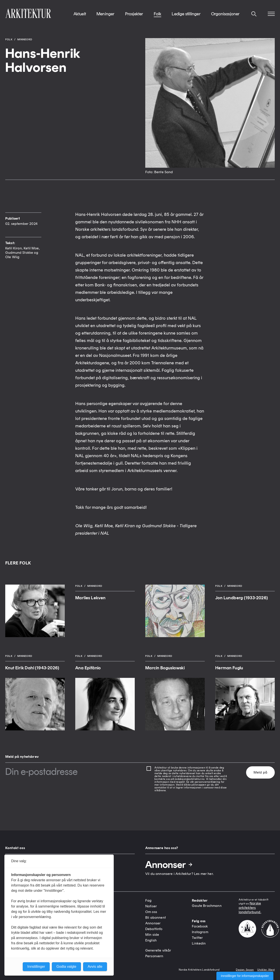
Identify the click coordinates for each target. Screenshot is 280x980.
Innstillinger (36, 967)
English (151, 940)
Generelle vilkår (158, 950)
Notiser (151, 906)
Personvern (154, 956)
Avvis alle (95, 967)
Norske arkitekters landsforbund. (250, 908)
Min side (152, 935)
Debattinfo (154, 929)
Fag (148, 900)
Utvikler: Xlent (266, 970)
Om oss (151, 912)
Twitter (197, 938)
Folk (158, 17)
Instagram (200, 932)
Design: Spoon (245, 970)
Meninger (106, 17)
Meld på (260, 772)
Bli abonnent (156, 917)
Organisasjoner (225, 17)
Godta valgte (66, 967)
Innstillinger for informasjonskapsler (245, 976)
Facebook (200, 926)
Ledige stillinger (186, 17)
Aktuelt (80, 17)
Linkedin (199, 943)
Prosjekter (134, 17)
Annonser (169, 865)
